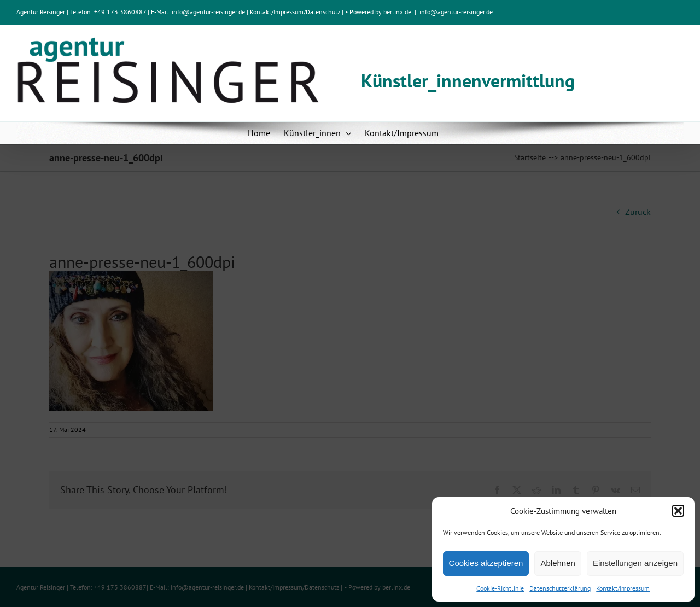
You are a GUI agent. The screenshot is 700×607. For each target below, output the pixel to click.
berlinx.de (396, 12)
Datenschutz (323, 12)
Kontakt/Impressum (623, 588)
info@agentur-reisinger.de (209, 12)
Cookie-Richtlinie (500, 588)
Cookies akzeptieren (486, 563)
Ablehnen (558, 563)
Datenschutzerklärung (560, 588)
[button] (678, 511)
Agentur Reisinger (41, 12)
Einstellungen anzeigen (635, 563)
